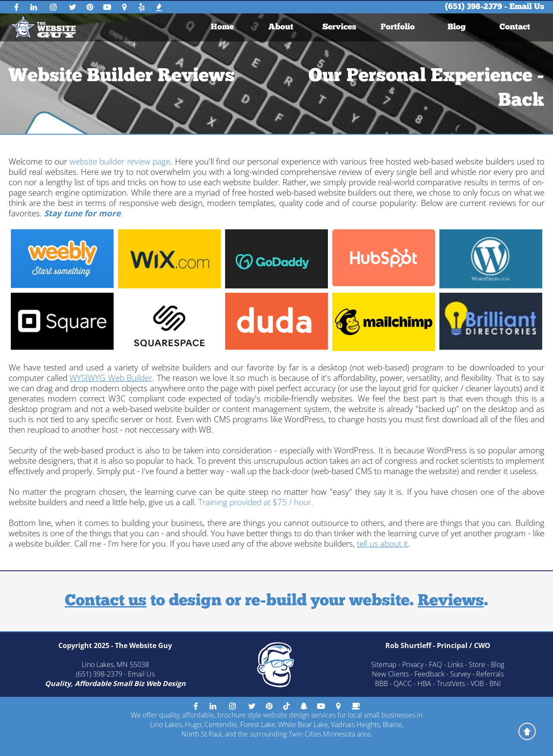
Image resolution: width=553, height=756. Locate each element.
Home (222, 27)
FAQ (435, 664)
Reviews (451, 601)
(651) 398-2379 (474, 7)
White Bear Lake (303, 724)
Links (455, 664)
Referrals (490, 674)
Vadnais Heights (355, 724)
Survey (460, 674)
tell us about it (382, 544)
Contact (515, 27)
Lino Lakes (166, 724)
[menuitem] (222, 27)
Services (339, 27)
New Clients (390, 674)
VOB (477, 683)
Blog (457, 27)
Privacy (413, 664)
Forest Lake (258, 724)
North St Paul (202, 734)
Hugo (193, 724)
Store (477, 664)
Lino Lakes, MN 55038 (115, 664)
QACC (403, 683)
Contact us (106, 601)
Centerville (221, 724)
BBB (381, 683)
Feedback (429, 674)
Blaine (392, 724)
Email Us (527, 7)
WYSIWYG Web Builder (111, 378)
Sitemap (384, 664)
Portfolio (398, 27)
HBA (424, 683)
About (281, 27)
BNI (495, 683)
